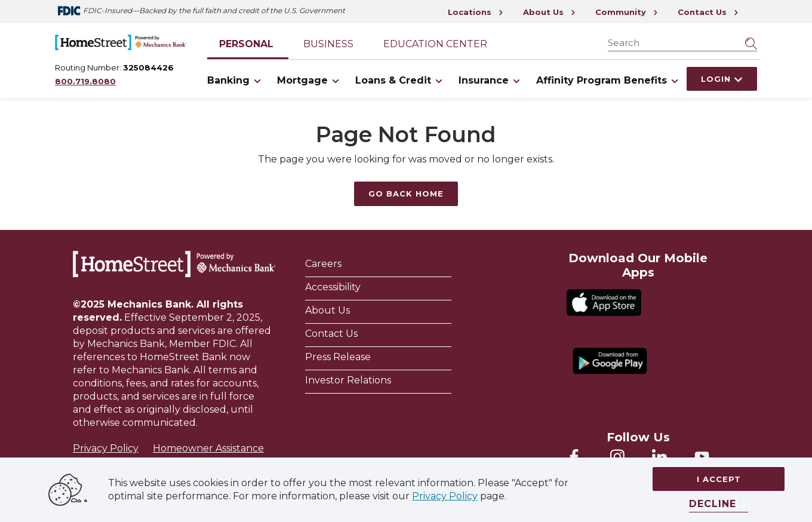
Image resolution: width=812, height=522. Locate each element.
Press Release (338, 357)
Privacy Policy (106, 448)
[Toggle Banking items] (257, 81)
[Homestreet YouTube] (702, 457)
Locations (476, 12)
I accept (719, 479)
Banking (236, 81)
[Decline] (719, 505)
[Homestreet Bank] (174, 264)
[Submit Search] (751, 43)
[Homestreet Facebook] (574, 457)
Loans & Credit (401, 81)
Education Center (435, 44)
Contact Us (708, 12)
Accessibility (334, 287)
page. (492, 496)
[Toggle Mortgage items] (336, 81)
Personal (246, 44)
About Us (550, 12)
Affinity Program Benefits (609, 81)
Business (328, 44)
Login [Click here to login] (722, 79)
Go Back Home (406, 194)
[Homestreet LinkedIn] (659, 457)
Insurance (491, 81)
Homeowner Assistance (208, 448)
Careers (323, 264)
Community (627, 12)
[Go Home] (121, 41)
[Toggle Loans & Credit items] (439, 81)
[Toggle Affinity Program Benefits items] (675, 81)
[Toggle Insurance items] (516, 81)
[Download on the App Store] (604, 303)
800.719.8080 (85, 81)
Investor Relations (348, 380)
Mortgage (310, 81)
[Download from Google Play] (610, 361)
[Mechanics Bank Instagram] (617, 457)
